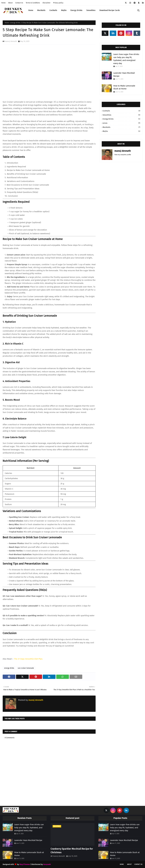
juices (121, 123)
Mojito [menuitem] (64, 10)
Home (3, 3)
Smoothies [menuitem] (91, 10)
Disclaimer (47, 3)
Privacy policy (58, 3)
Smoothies (121, 115)
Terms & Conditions (33, 3)
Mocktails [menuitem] (41, 10)
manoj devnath (11, 41)
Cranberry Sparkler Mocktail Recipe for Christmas (72, 851)
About (10, 3)
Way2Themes (25, 864)
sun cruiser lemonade (26, 668)
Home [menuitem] (31, 10)
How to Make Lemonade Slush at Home (124, 87)
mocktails (121, 127)
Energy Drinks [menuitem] (76, 10)
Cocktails (121, 111)
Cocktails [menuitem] (53, 10)
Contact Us (19, 3)
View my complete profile (123, 155)
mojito (121, 131)
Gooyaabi (47, 864)
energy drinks (15, 23)
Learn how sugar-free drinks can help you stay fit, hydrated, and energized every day (126, 59)
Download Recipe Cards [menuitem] (110, 10)
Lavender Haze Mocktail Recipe (124, 74)
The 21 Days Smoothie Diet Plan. (29, 659)
